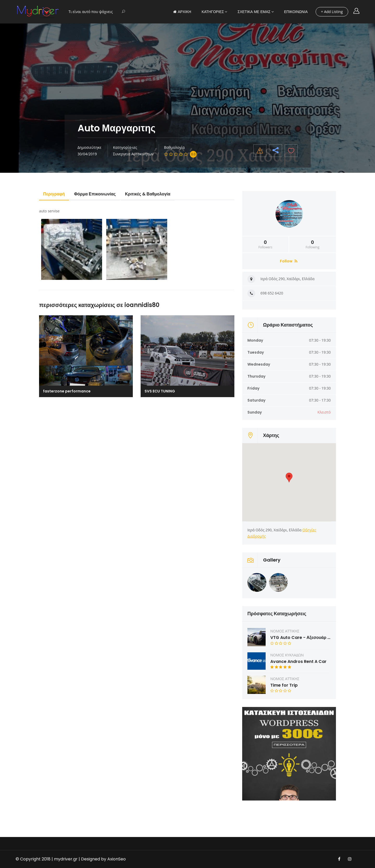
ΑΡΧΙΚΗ (182, 12)
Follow (289, 261)
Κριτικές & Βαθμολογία (148, 194)
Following (312, 244)
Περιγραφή (54, 194)
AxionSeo (117, 859)
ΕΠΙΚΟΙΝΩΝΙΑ (296, 12)
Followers (265, 244)
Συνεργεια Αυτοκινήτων (133, 154)
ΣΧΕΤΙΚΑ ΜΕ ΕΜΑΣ (254, 12)
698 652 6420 (272, 293)
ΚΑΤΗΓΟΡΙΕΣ (213, 12)
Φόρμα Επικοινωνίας (95, 194)
